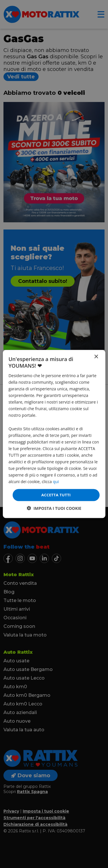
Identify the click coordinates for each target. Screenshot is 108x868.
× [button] (96, 357)
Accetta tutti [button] (56, 495)
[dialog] (54, 434)
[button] (54, 508)
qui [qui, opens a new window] (56, 482)
